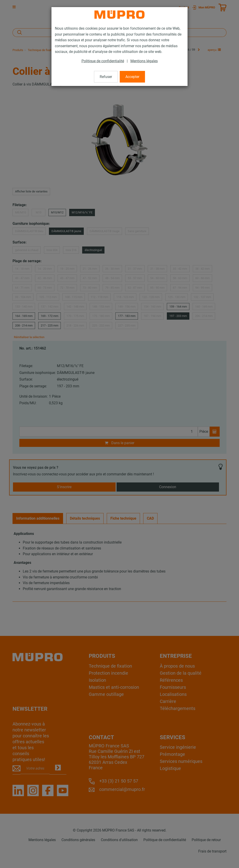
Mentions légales (144, 61)
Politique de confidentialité (103, 61)
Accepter (132, 77)
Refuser (106, 77)
